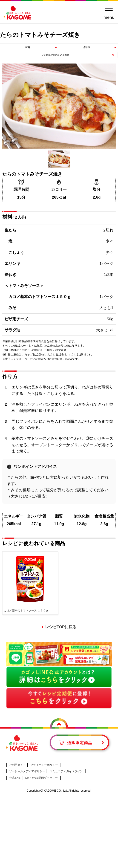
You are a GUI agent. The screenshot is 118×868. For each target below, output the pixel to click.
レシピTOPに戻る (61, 627)
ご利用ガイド (17, 765)
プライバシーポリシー (44, 765)
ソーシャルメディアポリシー (27, 771)
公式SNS (15, 778)
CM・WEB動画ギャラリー (41, 778)
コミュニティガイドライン (66, 771)
